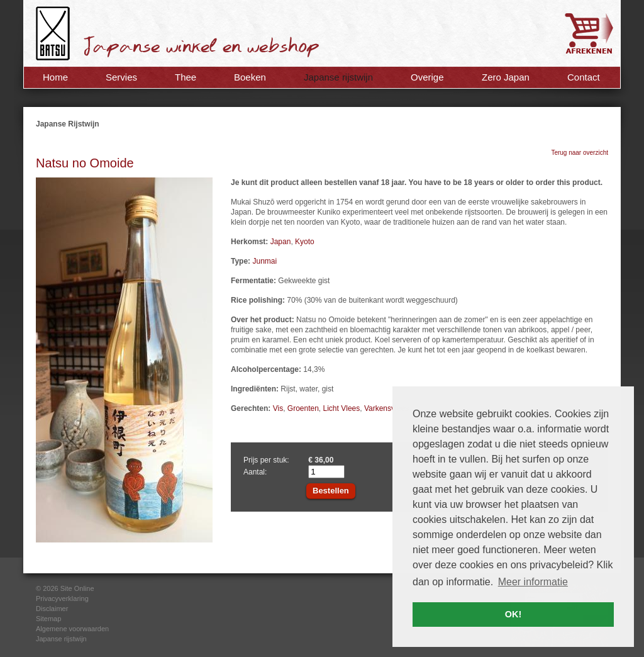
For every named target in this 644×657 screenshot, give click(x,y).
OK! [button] (513, 614)
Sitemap (48, 619)
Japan (281, 242)
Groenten (303, 408)
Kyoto (305, 242)
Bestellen (331, 491)
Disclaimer (52, 609)
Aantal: (255, 472)
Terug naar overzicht (580, 153)
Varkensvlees (386, 408)
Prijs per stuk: (266, 460)
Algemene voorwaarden (72, 629)
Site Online (77, 588)
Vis (278, 408)
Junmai (264, 261)
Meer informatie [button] (533, 582)
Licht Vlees (342, 408)
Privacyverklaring (62, 598)
